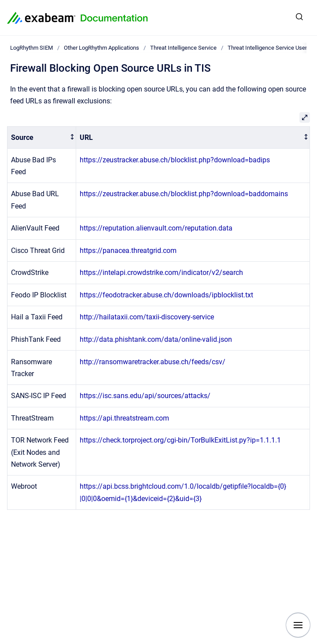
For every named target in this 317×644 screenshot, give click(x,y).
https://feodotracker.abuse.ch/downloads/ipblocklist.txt (166, 295)
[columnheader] (42, 137)
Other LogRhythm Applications (101, 48)
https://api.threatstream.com (124, 418)
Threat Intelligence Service (183, 48)
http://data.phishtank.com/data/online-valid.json (156, 339)
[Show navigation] (298, 625)
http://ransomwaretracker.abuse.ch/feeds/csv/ (153, 362)
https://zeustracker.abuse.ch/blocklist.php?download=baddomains (184, 194)
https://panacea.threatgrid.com (128, 251)
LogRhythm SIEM (31, 48)
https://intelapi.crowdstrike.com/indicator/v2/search (161, 273)
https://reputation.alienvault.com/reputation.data (156, 228)
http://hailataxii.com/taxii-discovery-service (147, 317)
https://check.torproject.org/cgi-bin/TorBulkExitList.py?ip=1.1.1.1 (180, 440)
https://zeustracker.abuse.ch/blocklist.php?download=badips (175, 160)
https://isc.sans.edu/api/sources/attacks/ (145, 396)
